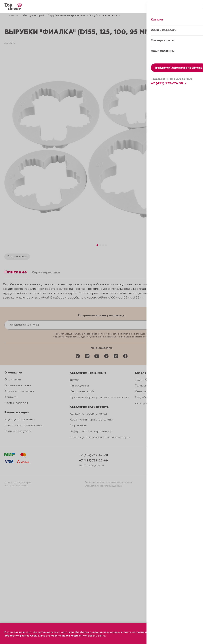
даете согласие (134, 632)
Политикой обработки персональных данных (90, 632)
